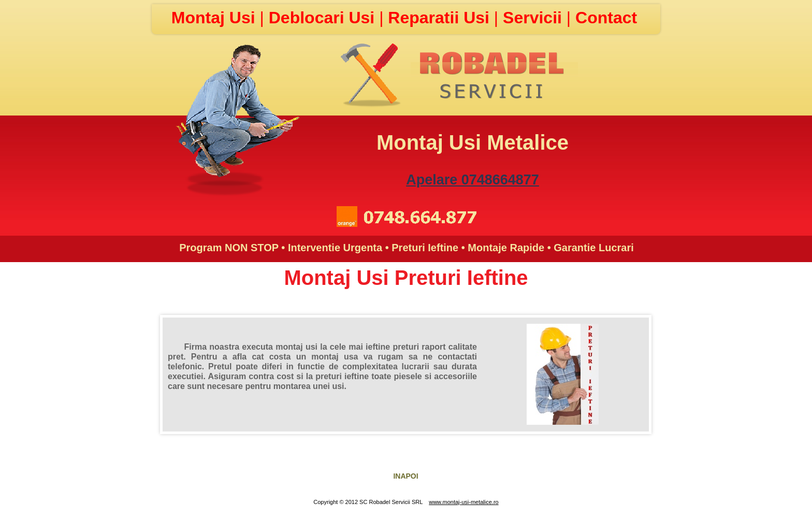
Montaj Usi (216, 18)
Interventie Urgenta (335, 248)
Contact (606, 18)
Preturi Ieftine (425, 248)
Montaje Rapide (506, 248)
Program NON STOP (229, 248)
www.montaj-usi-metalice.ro (463, 502)
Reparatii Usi (441, 18)
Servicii (535, 18)
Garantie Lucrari (594, 248)
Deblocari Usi (324, 18)
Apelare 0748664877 (473, 180)
